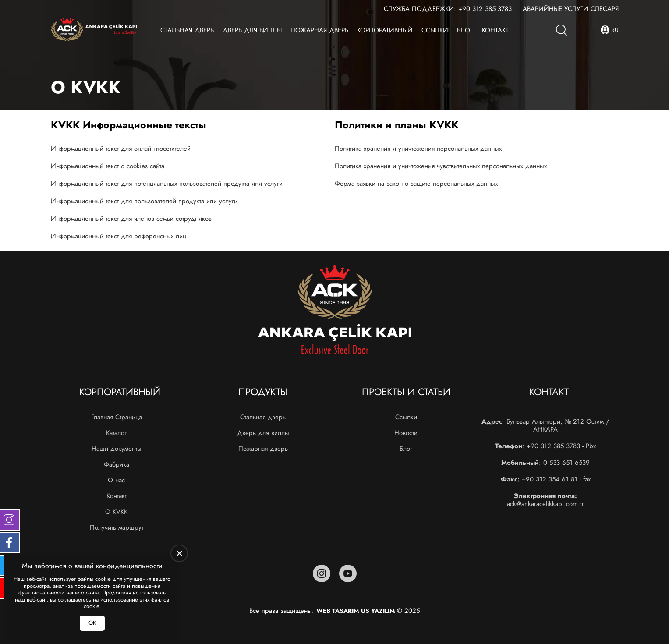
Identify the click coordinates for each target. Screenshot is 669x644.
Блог (465, 30)
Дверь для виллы (252, 30)
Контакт (495, 30)
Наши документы (117, 449)
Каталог (116, 433)
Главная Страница (117, 417)
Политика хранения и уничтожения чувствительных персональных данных (441, 166)
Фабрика (117, 464)
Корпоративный (385, 30)
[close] (179, 553)
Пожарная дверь (319, 30)
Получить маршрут (117, 527)
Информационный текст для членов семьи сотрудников (131, 219)
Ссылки (435, 30)
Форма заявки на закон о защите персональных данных (416, 184)
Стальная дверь (187, 30)
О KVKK (116, 512)
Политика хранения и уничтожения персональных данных (418, 149)
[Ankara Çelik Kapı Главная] (94, 30)
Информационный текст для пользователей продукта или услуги (144, 201)
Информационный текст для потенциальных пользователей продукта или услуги (167, 184)
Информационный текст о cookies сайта (108, 166)
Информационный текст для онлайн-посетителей (121, 149)
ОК (92, 623)
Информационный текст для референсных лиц (119, 236)
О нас (116, 480)
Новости (406, 433)
